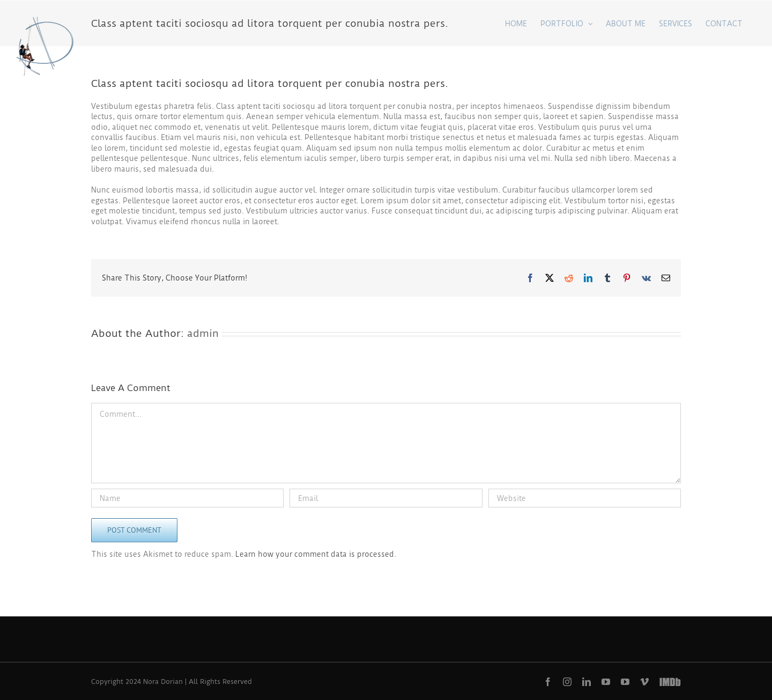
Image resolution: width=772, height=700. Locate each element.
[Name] (187, 498)
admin (203, 333)
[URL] (585, 498)
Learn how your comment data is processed (315, 554)
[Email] (386, 498)
